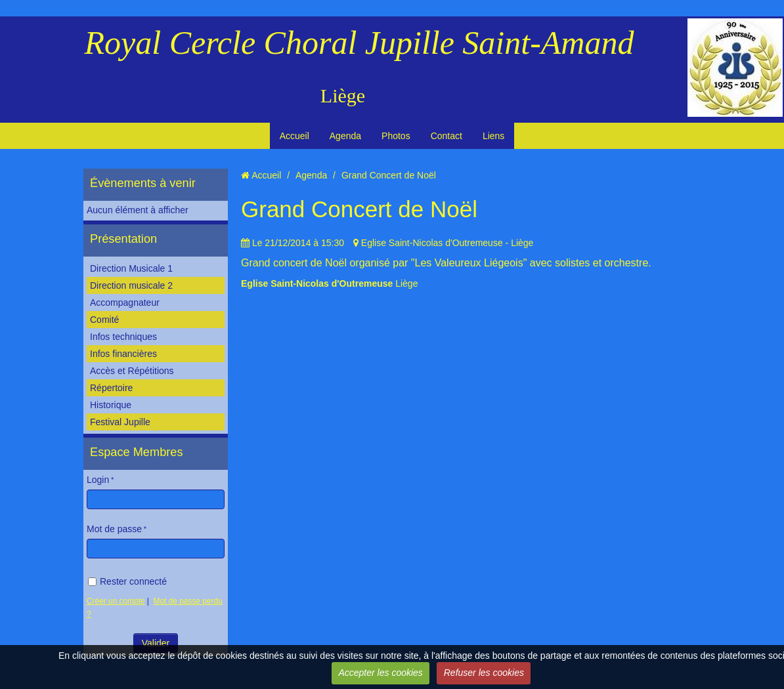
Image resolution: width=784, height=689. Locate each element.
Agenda (345, 136)
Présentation (123, 239)
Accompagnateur (125, 303)
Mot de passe (114, 529)
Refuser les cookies (484, 673)
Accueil (294, 136)
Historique (111, 405)
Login (98, 480)
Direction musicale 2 (131, 285)
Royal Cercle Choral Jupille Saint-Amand (359, 43)
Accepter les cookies (380, 673)
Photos (396, 136)
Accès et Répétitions (132, 371)
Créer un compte (116, 601)
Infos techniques (123, 337)
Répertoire (111, 388)
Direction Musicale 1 (131, 268)
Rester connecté (127, 581)
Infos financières (123, 354)
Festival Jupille (120, 422)
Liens (493, 136)
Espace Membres (137, 452)
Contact (446, 136)
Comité (104, 320)
